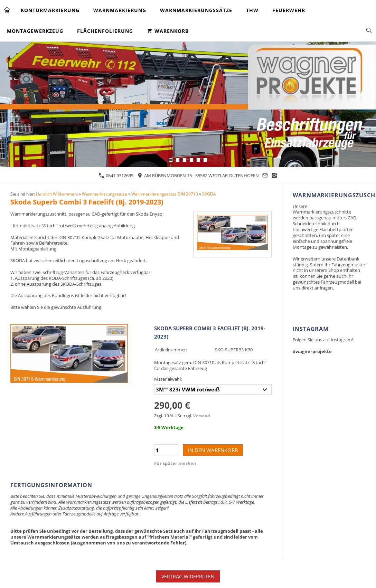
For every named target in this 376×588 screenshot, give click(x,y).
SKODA (209, 194)
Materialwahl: (168, 379)
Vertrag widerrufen (188, 576)
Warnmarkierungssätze (105, 194)
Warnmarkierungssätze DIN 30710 (165, 194)
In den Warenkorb (213, 450)
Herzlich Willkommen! (57, 194)
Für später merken (175, 463)
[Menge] (166, 450)
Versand (202, 416)
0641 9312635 (116, 176)
